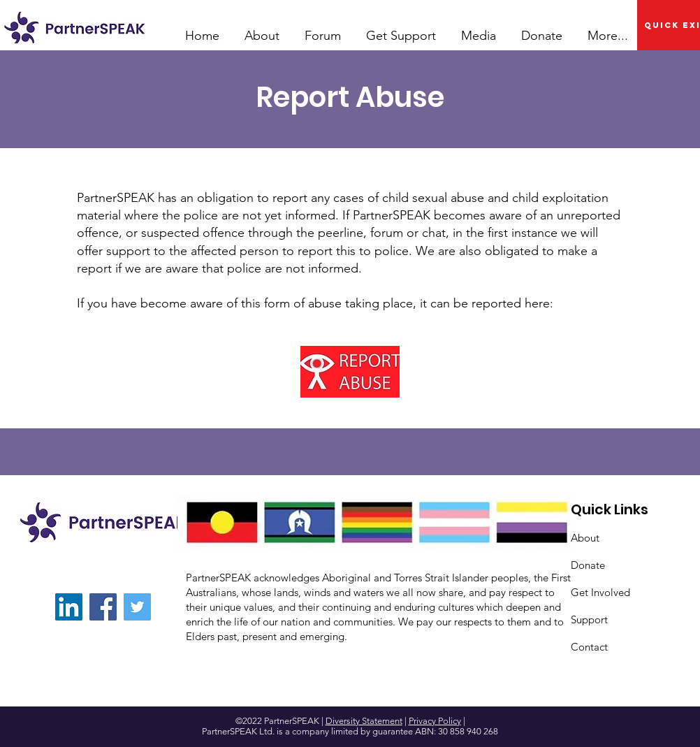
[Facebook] (103, 607)
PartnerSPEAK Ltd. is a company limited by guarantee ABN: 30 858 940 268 (350, 731)
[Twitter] (137, 607)
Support (589, 619)
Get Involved (600, 592)
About (585, 538)
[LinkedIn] (69, 607)
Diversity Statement (364, 721)
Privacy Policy (435, 721)
